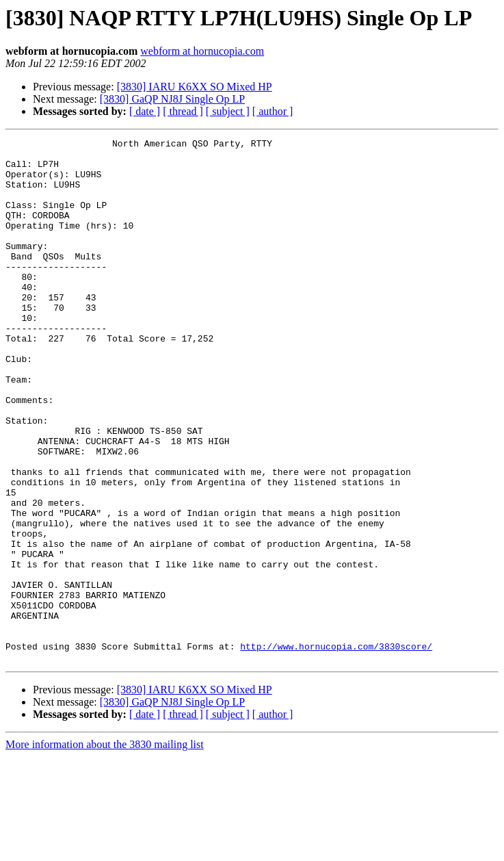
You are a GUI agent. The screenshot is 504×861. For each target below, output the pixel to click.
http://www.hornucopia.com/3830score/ (336, 749)
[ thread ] (183, 111)
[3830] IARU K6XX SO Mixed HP (195, 87)
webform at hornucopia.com (202, 51)
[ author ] (273, 111)
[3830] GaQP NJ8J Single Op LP (172, 99)
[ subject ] (228, 111)
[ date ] (145, 111)
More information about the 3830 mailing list (105, 849)
